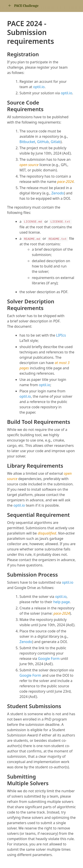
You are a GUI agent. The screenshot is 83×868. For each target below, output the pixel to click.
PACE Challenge (23, 6)
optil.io (39, 87)
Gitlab (56, 142)
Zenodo (58, 193)
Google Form (49, 659)
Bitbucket (27, 142)
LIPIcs (61, 335)
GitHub (43, 142)
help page (62, 602)
